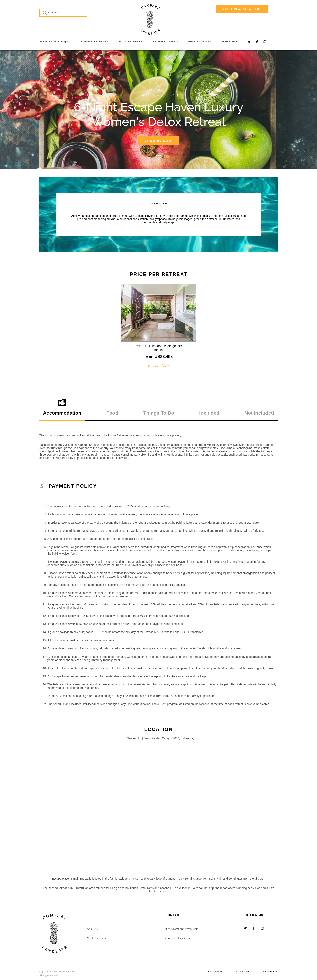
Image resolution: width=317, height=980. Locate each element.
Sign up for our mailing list (55, 42)
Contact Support (270, 972)
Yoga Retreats (131, 42)
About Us (93, 929)
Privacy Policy (215, 972)
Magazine (229, 42)
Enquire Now (159, 141)
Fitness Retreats (94, 42)
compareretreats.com (178, 938)
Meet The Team (96, 938)
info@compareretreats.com (182, 929)
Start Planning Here (242, 9)
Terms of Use (242, 972)
